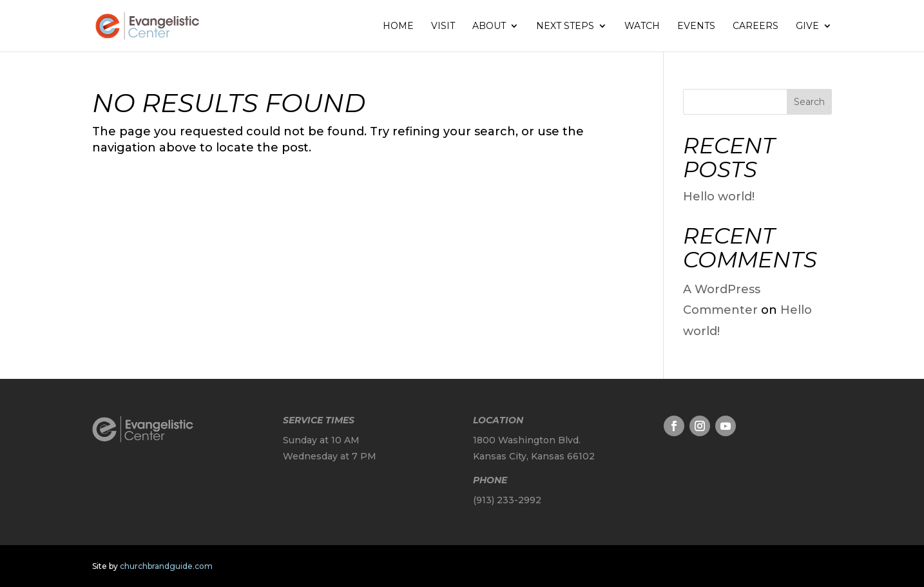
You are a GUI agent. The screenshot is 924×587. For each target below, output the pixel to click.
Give (807, 26)
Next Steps (565, 26)
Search (809, 102)
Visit (443, 26)
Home (398, 26)
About (489, 26)
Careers (756, 26)
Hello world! (719, 197)
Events (696, 26)
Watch (642, 26)
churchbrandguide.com (166, 566)
